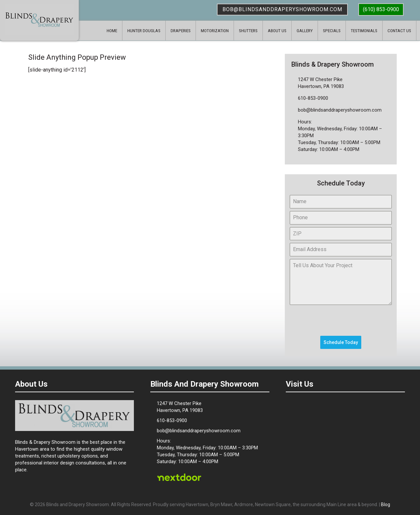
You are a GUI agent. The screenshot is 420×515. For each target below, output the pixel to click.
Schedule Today (341, 342)
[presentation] (340, 320)
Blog (386, 504)
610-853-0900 (313, 98)
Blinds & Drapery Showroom (39, 20)
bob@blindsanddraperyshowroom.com (282, 9)
